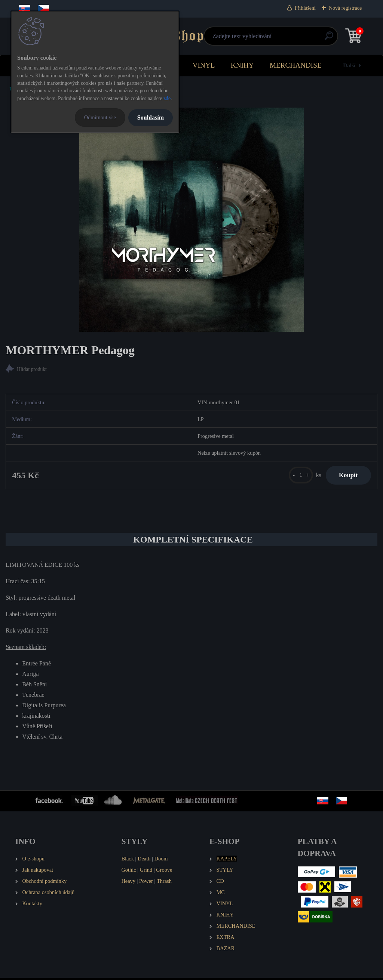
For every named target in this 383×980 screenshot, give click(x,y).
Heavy (128, 883)
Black (128, 861)
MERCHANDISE (296, 65)
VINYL (204, 65)
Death (144, 861)
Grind (146, 872)
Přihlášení (305, 8)
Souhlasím (151, 118)
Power (146, 883)
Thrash (164, 883)
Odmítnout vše (100, 117)
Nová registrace (345, 8)
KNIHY (242, 65)
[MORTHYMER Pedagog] (191, 220)
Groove (164, 872)
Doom (161, 861)
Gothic (128, 872)
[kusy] (296, 476)
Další (349, 65)
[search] (281, 39)
